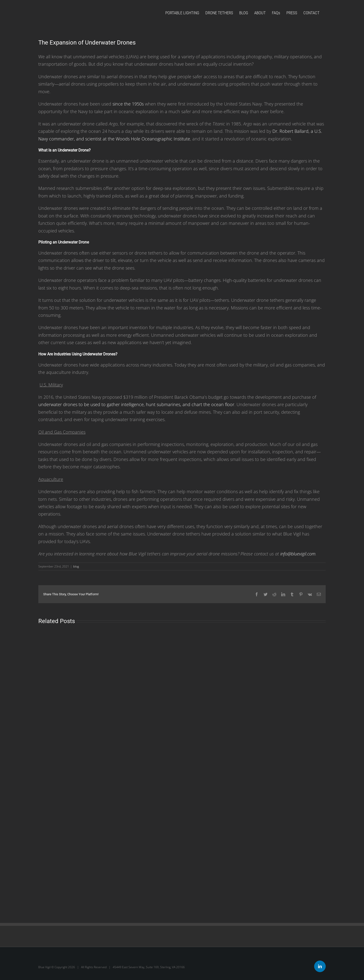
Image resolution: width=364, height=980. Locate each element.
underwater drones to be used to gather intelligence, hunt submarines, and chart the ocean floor (136, 404)
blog (76, 566)
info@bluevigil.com (298, 554)
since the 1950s (128, 104)
